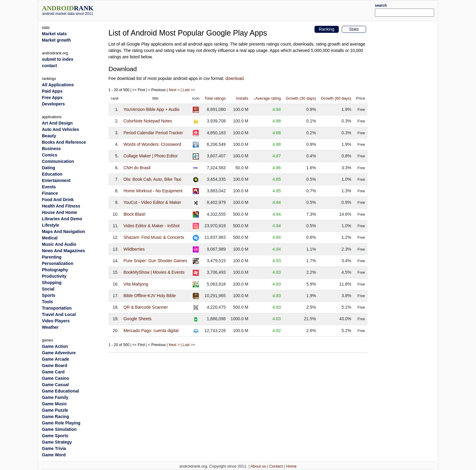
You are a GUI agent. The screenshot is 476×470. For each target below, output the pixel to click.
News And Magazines (63, 251)
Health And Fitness (61, 206)
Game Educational (60, 391)
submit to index (58, 59)
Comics (50, 155)
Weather (50, 327)
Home (291, 466)
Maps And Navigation (63, 232)
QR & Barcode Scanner (146, 307)
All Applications (58, 85)
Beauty (49, 136)
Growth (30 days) (301, 98)
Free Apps (52, 98)
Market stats (54, 34)
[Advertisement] (255, 10)
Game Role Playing (61, 423)
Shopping (52, 283)
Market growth (56, 40)
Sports (49, 295)
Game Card (53, 372)
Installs (242, 98)
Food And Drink (58, 200)
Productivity (54, 276)
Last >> (189, 90)
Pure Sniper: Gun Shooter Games (155, 261)
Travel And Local (59, 314)
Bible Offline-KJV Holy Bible (150, 296)
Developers (53, 104)
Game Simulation (59, 429)
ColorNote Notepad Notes (148, 121)
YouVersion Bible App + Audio (151, 109)
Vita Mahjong (136, 284)
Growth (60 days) (336, 98)
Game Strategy (57, 442)
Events (49, 187)
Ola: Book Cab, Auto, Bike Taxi (152, 179)
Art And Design (57, 123)
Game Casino (55, 378)
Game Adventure (59, 353)
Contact (276, 466)
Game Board (54, 365)
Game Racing (55, 417)
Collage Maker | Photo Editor (151, 156)
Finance (50, 193)
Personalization (58, 263)
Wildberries (134, 249)
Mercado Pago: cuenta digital (151, 331)
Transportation (57, 308)
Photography (55, 270)
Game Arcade (56, 359)
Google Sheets (138, 319)
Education (52, 174)
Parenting (52, 257)
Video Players (56, 321)
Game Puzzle (55, 410)
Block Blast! (135, 214)
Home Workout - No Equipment (153, 191)
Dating (49, 168)
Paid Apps (52, 91)
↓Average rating (267, 98)
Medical (50, 238)
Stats (354, 29)
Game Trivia (54, 448)
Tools (47, 302)
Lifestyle (51, 225)
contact (49, 66)
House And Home (59, 212)
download (235, 78)
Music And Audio (59, 244)
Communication (58, 161)
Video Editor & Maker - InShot (152, 226)
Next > (174, 90)
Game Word (54, 455)
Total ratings (215, 98)
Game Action (55, 346)
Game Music (54, 404)
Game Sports (55, 436)
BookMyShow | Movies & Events (154, 272)
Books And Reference (64, 142)
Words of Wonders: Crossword (152, 144)
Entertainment (56, 180)
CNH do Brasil (137, 168)
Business (51, 149)
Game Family (55, 397)
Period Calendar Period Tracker (153, 133)
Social (48, 289)
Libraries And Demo (62, 219)
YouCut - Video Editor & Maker (152, 202)
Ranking (326, 29)
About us (258, 466)
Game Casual (55, 385)
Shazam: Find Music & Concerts (154, 237)
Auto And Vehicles (60, 129)
